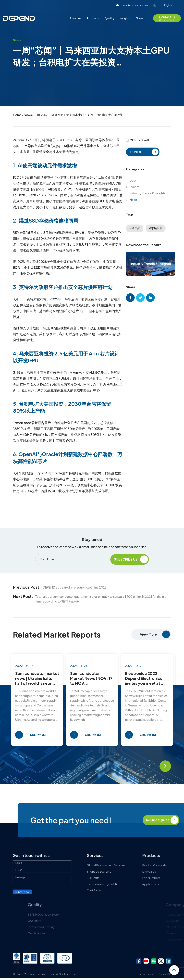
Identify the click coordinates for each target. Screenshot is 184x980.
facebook (130, 298)
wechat (154, 961)
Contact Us (165, 974)
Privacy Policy (146, 974)
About (140, 18)
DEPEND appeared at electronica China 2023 (75, 587)
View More (148, 634)
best (133, 180)
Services (76, 18)
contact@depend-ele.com (135, 5)
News (28, 115)
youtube (146, 961)
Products (93, 18)
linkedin (150, 298)
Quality (110, 18)
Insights (125, 18)
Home (17, 115)
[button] (149, 766)
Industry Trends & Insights (148, 193)
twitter (140, 298)
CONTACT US (139, 152)
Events (135, 187)
